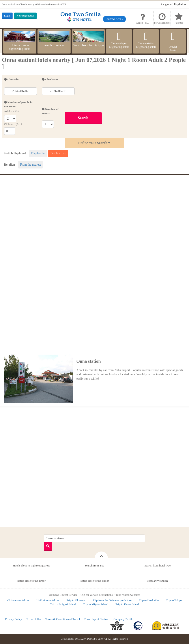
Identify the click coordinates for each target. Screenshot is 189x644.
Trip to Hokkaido (149, 600)
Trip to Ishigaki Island (63, 604)
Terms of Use (34, 619)
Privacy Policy (13, 619)
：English (173, 4)
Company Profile (123, 619)
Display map (58, 153)
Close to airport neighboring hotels (119, 40)
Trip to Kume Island (127, 604)
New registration (25, 16)
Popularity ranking (158, 581)
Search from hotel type (158, 565)
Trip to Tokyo (174, 600)
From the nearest (30, 165)
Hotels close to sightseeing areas (20, 41)
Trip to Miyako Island (96, 604)
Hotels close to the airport (32, 581)
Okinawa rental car (18, 600)
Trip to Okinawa (76, 600)
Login (7, 16)
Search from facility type (88, 39)
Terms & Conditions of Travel (63, 619)
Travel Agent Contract (97, 619)
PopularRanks (173, 41)
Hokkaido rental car (48, 600)
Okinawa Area (114, 19)
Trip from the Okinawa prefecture (112, 600)
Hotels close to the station (94, 581)
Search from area (54, 39)
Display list (38, 153)
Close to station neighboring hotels (146, 40)
